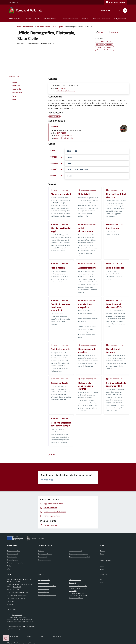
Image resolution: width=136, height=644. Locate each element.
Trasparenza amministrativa (102, 19)
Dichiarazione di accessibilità (78, 586)
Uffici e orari (11, 601)
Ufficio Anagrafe (57, 27)
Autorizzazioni (42, 557)
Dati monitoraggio (13, 636)
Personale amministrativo (15, 563)
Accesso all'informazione (70, 19)
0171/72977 (61, 133)
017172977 (62, 88)
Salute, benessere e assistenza (79, 554)
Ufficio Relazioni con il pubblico (16, 598)
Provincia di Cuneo (44, 583)
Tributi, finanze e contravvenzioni (79, 557)
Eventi (102, 569)
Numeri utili (11, 604)
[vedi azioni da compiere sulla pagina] (113, 32)
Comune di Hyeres (44, 592)
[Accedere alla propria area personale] (116, 2)
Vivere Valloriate (50, 19)
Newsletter (104, 582)
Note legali (73, 583)
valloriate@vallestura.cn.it (65, 91)
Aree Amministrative (43, 27)
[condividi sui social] (100, 32)
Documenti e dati (12, 554)
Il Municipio (55, 126)
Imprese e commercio (76, 551)
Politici (9, 566)
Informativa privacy (75, 580)
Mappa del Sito (58, 636)
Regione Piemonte (14, 2)
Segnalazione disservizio (77, 593)
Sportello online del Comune (47, 595)
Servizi (37, 19)
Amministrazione (15, 19)
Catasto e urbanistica (45, 560)
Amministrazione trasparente (78, 588)
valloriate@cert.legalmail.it (63, 138)
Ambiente (41, 551)
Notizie (102, 551)
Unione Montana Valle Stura (47, 586)
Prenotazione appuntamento (78, 596)
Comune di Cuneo (44, 589)
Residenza (86, 19)
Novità (28, 19)
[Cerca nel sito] (124, 10)
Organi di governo (12, 560)
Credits (42, 636)
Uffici (9, 569)
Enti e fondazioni (12, 557)
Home (19, 27)
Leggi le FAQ (73, 591)
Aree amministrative (13, 551)
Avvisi (102, 554)
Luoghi (102, 566)
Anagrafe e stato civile (59, 190)
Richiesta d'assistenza (76, 598)
